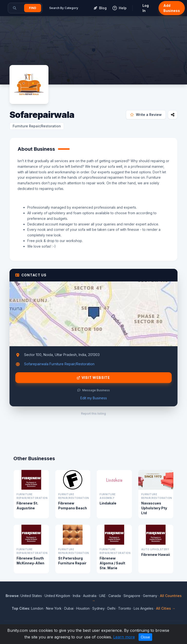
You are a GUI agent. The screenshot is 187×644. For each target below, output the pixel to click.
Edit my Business (94, 398)
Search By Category (64, 8)
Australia (90, 596)
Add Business (172, 8)
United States (31, 596)
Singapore (132, 596)
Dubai (69, 608)
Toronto (125, 608)
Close (145, 637)
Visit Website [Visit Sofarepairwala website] (93, 378)
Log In (146, 8)
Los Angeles (144, 608)
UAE (102, 596)
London (37, 608)
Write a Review (146, 115)
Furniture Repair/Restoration (37, 126)
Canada (115, 596)
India (77, 596)
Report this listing (93, 414)
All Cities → (166, 608)
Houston (83, 608)
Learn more (124, 637)
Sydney (98, 608)
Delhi (111, 608)
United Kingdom (57, 596)
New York (54, 608)
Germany (150, 596)
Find (33, 8)
